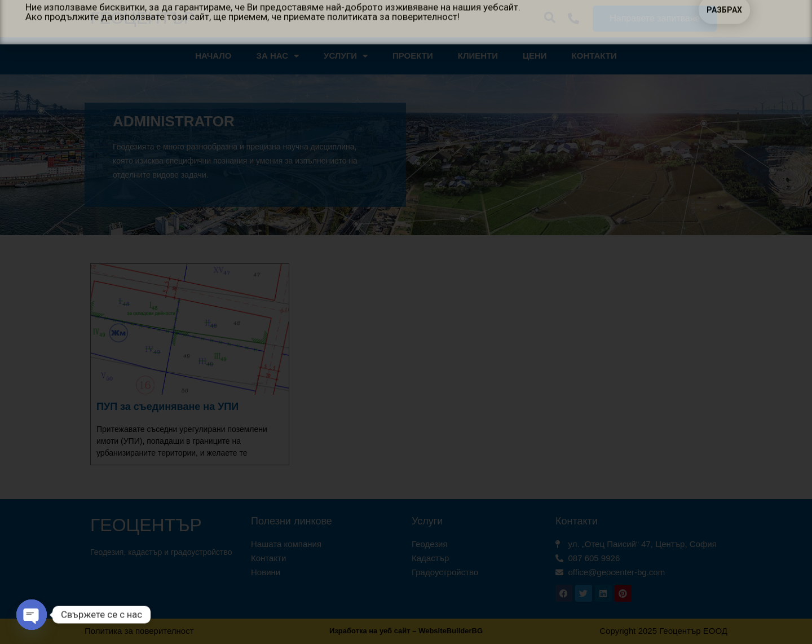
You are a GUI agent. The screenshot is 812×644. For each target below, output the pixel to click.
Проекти (413, 56)
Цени (535, 56)
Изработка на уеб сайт (370, 631)
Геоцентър (143, 18)
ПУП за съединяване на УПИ (167, 407)
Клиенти (478, 56)
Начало (213, 56)
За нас (278, 56)
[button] (550, 17)
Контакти (594, 56)
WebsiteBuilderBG (451, 631)
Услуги (346, 56)
